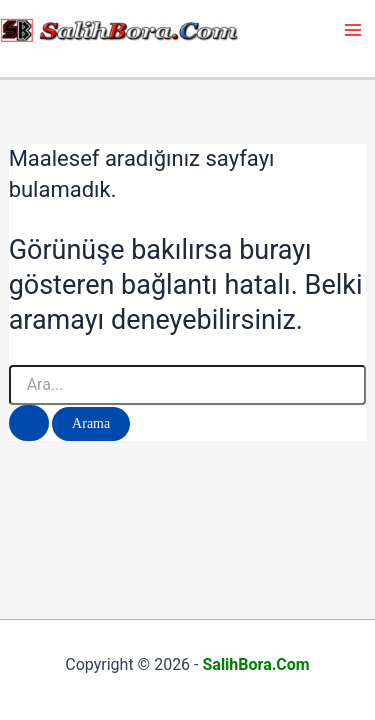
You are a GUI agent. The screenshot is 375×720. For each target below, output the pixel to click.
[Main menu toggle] (353, 30)
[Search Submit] (29, 423)
